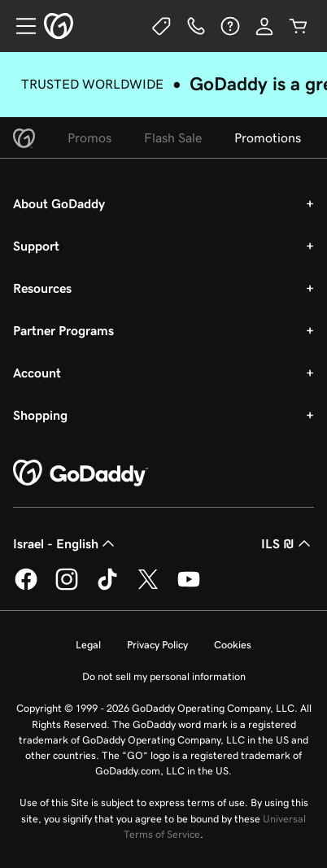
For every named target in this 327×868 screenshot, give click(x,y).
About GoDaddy (59, 203)
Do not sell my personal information (164, 676)
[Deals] (162, 26)
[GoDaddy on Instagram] (67, 587)
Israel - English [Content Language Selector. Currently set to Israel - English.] (65, 543)
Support (36, 246)
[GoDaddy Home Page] (81, 473)
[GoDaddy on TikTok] (107, 587)
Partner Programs (63, 330)
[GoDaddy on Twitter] (148, 587)
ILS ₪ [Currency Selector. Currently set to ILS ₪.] (288, 543)
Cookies (233, 645)
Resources (42, 288)
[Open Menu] (20, 26)
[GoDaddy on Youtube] (189, 587)
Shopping (40, 415)
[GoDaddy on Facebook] (26, 587)
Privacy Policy (157, 645)
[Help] (230, 26)
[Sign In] (264, 26)
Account (37, 373)
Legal (88, 645)
